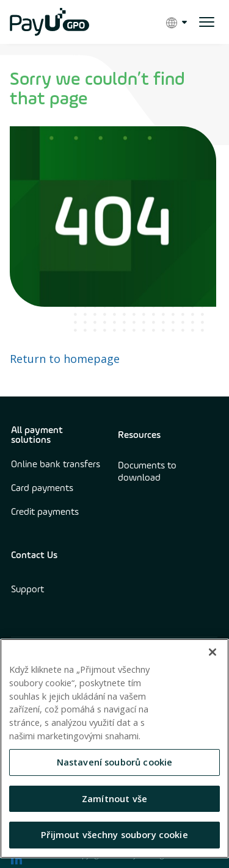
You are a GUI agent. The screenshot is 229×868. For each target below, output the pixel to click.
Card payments (42, 489)
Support (27, 590)
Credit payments (45, 512)
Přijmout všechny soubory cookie (114, 834)
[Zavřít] (213, 652)
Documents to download (147, 472)
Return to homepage (65, 359)
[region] (114, 748)
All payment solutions (37, 436)
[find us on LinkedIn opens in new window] (16, 859)
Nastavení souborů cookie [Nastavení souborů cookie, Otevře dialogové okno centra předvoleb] (115, 762)
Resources (139, 436)
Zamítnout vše (114, 798)
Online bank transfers (56, 465)
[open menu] (207, 22)
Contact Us (34, 556)
